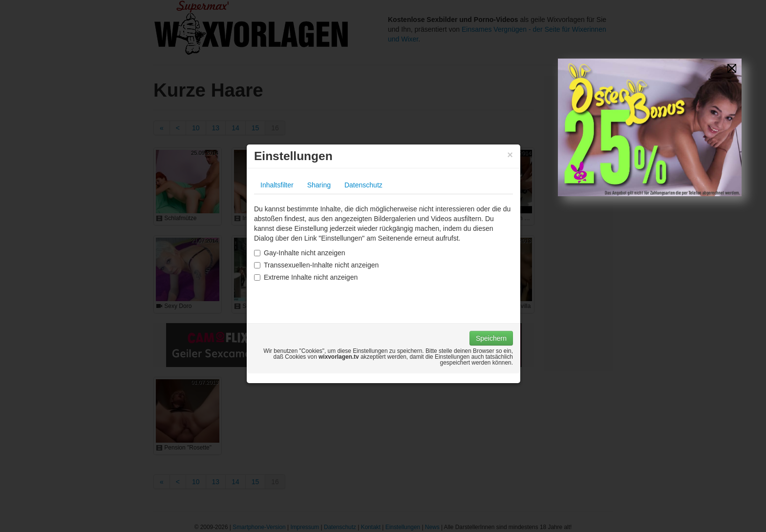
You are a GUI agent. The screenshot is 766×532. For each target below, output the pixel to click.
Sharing (319, 185)
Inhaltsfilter (277, 185)
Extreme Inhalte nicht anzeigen (306, 277)
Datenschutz (363, 185)
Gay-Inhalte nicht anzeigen (300, 253)
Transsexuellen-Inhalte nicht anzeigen (316, 265)
